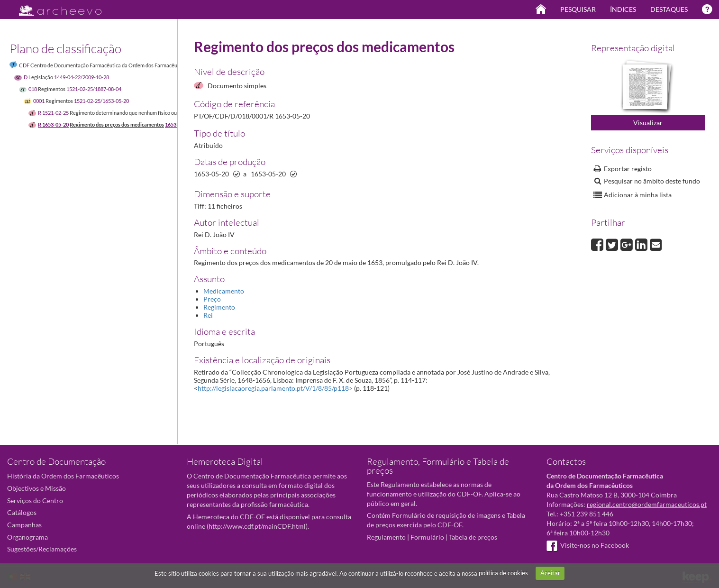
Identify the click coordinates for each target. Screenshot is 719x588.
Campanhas (24, 525)
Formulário (427, 537)
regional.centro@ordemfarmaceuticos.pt (647, 504)
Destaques (669, 9)
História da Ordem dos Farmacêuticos (63, 476)
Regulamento (386, 537)
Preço (212, 299)
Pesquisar (578, 9)
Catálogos (22, 512)
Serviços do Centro (35, 501)
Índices (623, 9)
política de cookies (503, 573)
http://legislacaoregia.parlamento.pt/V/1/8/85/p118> (275, 388)
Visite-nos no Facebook (588, 545)
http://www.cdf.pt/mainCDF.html (257, 526)
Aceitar (550, 573)
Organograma (27, 537)
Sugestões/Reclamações (42, 549)
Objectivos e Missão (36, 488)
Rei (208, 315)
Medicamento (224, 291)
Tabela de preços (473, 537)
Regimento (219, 307)
